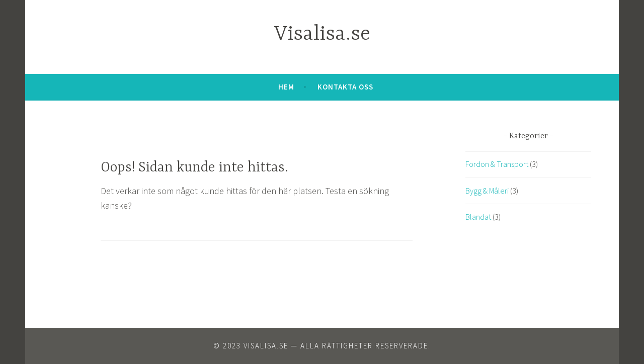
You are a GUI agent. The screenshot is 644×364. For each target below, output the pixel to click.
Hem (286, 87)
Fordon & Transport (497, 164)
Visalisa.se (322, 34)
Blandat (478, 217)
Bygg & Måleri (487, 191)
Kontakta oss (345, 87)
